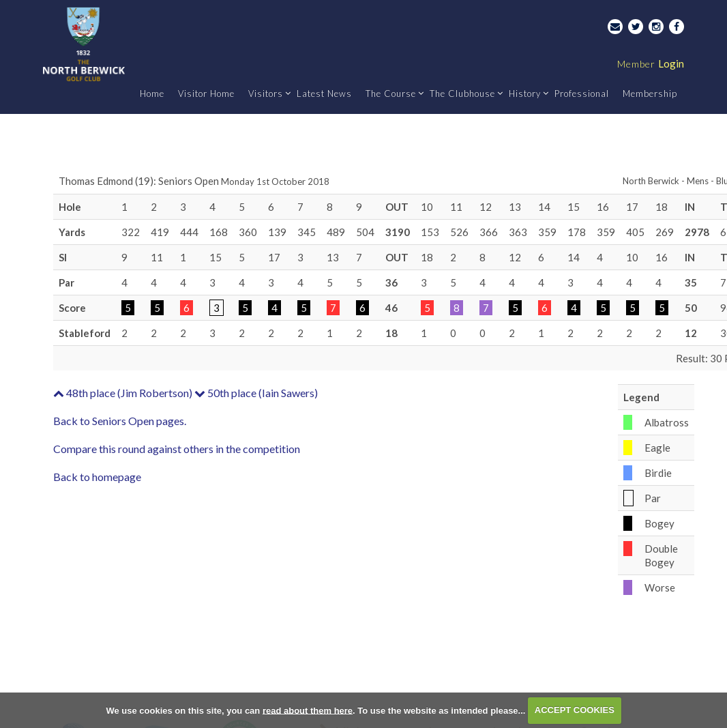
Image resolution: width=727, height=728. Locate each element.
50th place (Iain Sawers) (256, 393)
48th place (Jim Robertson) (123, 393)
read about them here (308, 710)
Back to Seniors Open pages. (120, 421)
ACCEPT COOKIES (575, 710)
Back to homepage (97, 477)
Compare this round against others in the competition (177, 449)
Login (651, 63)
